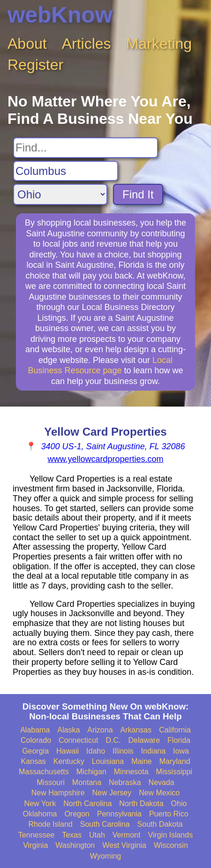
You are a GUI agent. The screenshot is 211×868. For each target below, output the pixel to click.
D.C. (113, 740)
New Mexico (159, 793)
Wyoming (106, 856)
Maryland (175, 761)
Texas (72, 835)
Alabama (35, 730)
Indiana (154, 751)
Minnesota (131, 772)
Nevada (162, 782)
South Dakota (160, 824)
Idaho (96, 751)
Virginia (35, 845)
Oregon (77, 814)
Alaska (68, 730)
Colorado (36, 740)
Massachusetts (44, 772)
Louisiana (108, 761)
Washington (75, 845)
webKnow (60, 15)
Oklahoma (40, 814)
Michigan (91, 772)
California (175, 730)
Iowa (181, 751)
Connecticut (79, 740)
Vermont (127, 835)
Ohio (179, 804)
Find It (138, 194)
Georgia (35, 751)
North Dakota (141, 804)
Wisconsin (171, 845)
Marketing (159, 44)
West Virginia (124, 845)
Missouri (51, 782)
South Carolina (105, 824)
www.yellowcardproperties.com (105, 459)
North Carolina (87, 804)
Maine (142, 761)
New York (40, 804)
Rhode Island (50, 824)
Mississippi (174, 772)
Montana (87, 782)
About (27, 44)
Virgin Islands (170, 835)
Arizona (100, 730)
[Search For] (86, 148)
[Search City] (66, 171)
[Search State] (60, 194)
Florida (179, 740)
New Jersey (112, 793)
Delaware (144, 740)
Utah (97, 835)
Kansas (33, 761)
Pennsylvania (119, 814)
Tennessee (36, 835)
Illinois (123, 751)
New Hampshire (58, 793)
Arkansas (136, 730)
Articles (87, 44)
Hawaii (68, 751)
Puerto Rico (169, 814)
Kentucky (69, 761)
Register (35, 65)
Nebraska (125, 782)
